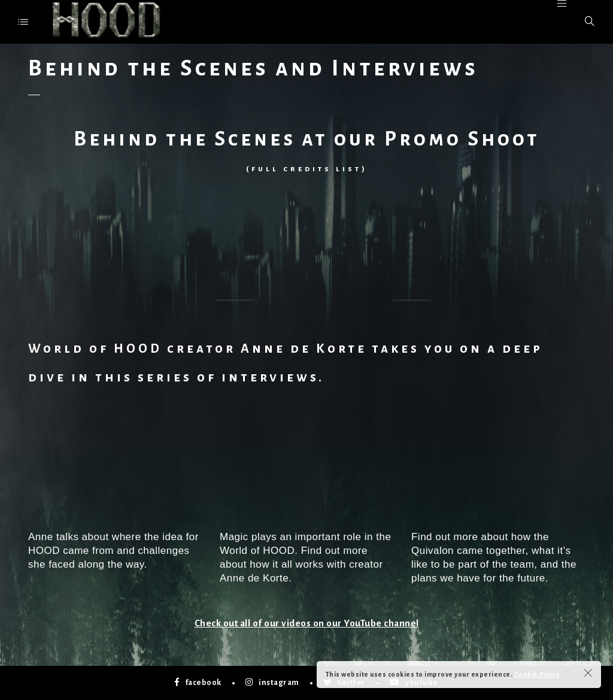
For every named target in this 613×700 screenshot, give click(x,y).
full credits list (306, 169)
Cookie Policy (537, 674)
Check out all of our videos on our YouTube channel (307, 623)
